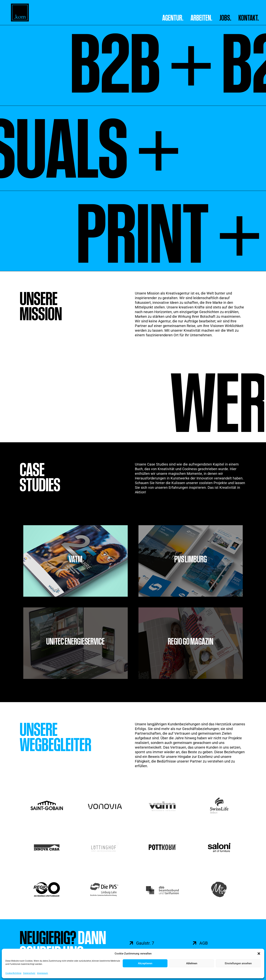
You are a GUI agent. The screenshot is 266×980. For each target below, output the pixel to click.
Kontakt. (249, 18)
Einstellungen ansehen (238, 963)
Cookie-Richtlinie (13, 973)
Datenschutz (29, 973)
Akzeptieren (145, 963)
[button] (259, 954)
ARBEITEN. (201, 18)
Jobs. (225, 18)
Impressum (43, 973)
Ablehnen (192, 963)
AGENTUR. (173, 18)
